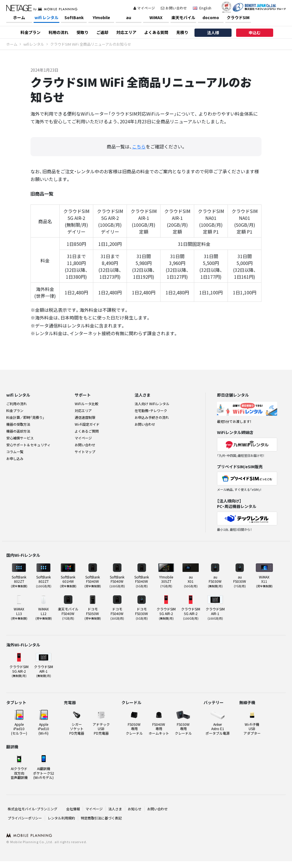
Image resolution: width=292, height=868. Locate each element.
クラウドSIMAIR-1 (215, 613)
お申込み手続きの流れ (152, 417)
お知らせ (135, 809)
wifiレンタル (34, 44)
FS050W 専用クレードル (134, 729)
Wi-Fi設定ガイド (87, 424)
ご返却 (102, 32)
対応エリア (126, 32)
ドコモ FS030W (142, 613)
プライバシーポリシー (25, 818)
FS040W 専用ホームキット (159, 729)
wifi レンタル (46, 17)
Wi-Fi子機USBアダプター (252, 729)
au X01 (191, 581)
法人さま (115, 809)
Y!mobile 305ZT (166, 581)
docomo (211, 17)
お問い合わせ (174, 8)
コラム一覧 (15, 452)
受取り (82, 32)
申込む (255, 33)
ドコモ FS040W (117, 613)
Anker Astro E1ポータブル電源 (218, 729)
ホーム (19, 17)
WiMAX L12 (44, 613)
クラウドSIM (238, 17)
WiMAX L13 (19, 613)
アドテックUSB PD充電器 (101, 729)
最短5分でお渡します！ (234, 421)
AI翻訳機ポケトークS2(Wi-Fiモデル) (44, 773)
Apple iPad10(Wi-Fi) (43, 729)
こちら (139, 146)
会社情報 (73, 809)
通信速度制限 (85, 417)
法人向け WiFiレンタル (152, 404)
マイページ (144, 8)
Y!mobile (101, 17)
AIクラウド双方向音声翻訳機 (19, 773)
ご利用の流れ (17, 404)
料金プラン (31, 32)
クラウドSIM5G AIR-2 (166, 613)
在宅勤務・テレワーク (151, 410)
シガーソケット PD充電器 (77, 729)
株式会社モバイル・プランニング (33, 809)
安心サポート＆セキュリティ (28, 445)
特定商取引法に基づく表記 (101, 818)
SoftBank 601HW (68, 581)
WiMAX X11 (264, 581)
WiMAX (156, 17)
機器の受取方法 (18, 424)
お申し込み (15, 458)
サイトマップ (85, 452)
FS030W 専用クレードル (183, 729)
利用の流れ (58, 32)
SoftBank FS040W (93, 581)
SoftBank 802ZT (19, 581)
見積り (182, 32)
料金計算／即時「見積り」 (25, 417)
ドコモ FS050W (93, 613)
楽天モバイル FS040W (68, 613)
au (129, 17)
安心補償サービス (20, 438)
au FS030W (215, 581)
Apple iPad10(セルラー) (19, 729)
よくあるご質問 (87, 431)
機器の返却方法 (18, 431)
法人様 (213, 33)
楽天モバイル (183, 17)
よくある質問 (156, 32)
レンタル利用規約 (61, 818)
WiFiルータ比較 (87, 404)
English (205, 8)
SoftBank (74, 17)
